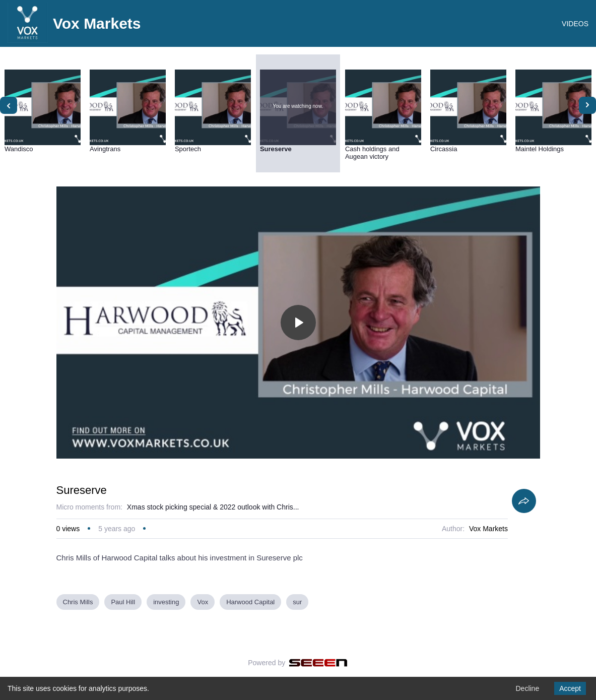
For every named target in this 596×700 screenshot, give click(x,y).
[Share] (524, 501)
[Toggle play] (298, 323)
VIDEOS (575, 24)
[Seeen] (318, 663)
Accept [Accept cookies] (570, 688)
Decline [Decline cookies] (527, 688)
